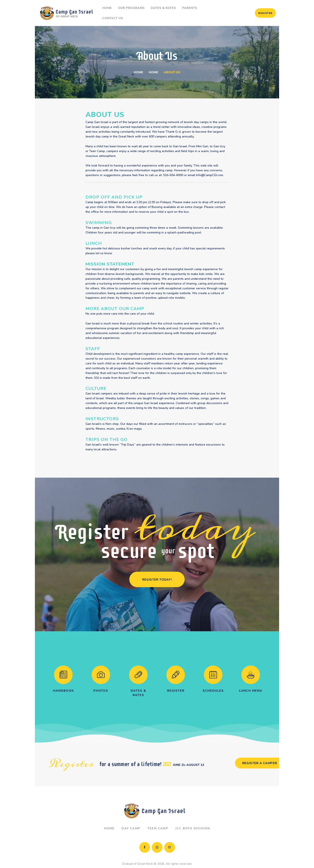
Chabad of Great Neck (137, 856)
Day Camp (131, 821)
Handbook (63, 683)
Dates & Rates (138, 685)
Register (176, 683)
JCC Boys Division (193, 821)
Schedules (213, 683)
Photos (101, 683)
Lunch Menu (251, 683)
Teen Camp (158, 821)
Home (138, 64)
